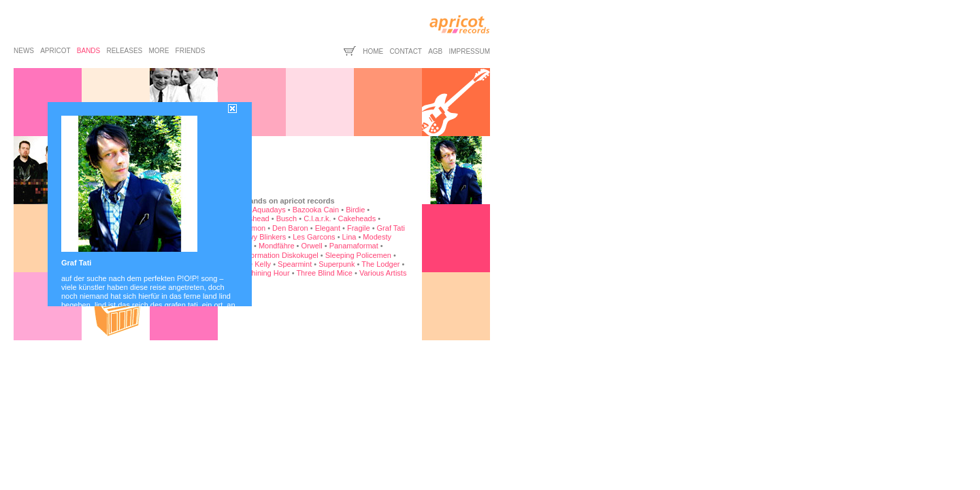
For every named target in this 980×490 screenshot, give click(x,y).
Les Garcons (314, 237)
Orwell (312, 246)
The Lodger (380, 264)
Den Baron (290, 228)
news (24, 51)
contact (406, 51)
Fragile (359, 228)
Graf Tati (391, 228)
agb (435, 51)
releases (124, 51)
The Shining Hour (261, 273)
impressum (469, 51)
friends (191, 51)
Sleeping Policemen (358, 255)
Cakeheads (357, 218)
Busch (287, 218)
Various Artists (383, 273)
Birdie (355, 210)
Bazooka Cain (316, 210)
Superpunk (337, 264)
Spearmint (295, 264)
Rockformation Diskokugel (275, 255)
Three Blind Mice (324, 273)
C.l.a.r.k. (317, 218)
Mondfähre (277, 246)
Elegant (328, 228)
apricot (55, 51)
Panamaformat (354, 246)
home (373, 51)
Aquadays (269, 210)
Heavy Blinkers (261, 237)
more (159, 51)
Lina (349, 237)
